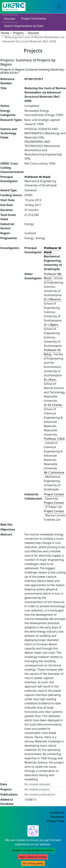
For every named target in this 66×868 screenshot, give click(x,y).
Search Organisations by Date (24, 26)
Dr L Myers (51, 325)
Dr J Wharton (53, 299)
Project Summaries (34, 18)
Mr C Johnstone (54, 472)
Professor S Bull (54, 439)
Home (5, 33)
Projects (18, 33)
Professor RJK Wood (53, 276)
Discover (10, 19)
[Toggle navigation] (59, 7)
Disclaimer (57, 817)
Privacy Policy (56, 821)
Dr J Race (50, 380)
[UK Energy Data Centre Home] (14, 7)
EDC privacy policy (33, 863)
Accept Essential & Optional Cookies (33, 850)
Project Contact (54, 494)
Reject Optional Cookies (33, 857)
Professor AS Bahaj (52, 352)
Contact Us (57, 813)
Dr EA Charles (53, 405)
